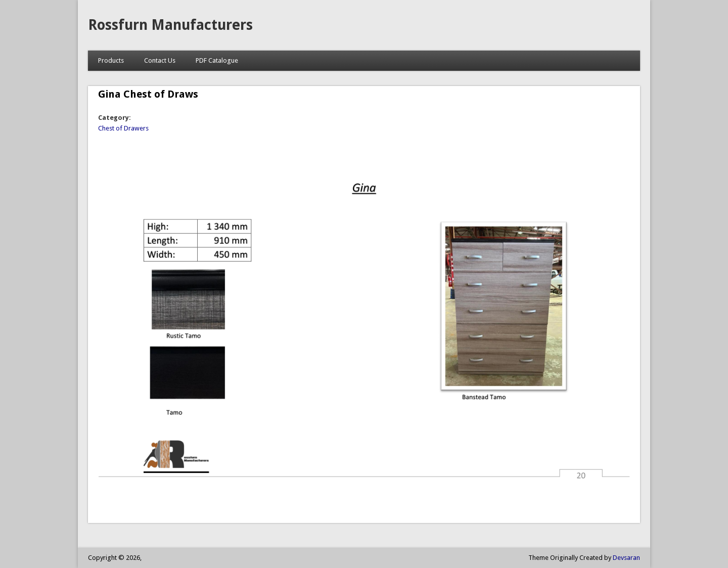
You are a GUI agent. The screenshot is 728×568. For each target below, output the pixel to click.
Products (111, 60)
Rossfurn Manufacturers (170, 25)
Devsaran (626, 558)
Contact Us (160, 60)
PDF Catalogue (217, 60)
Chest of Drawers (123, 128)
